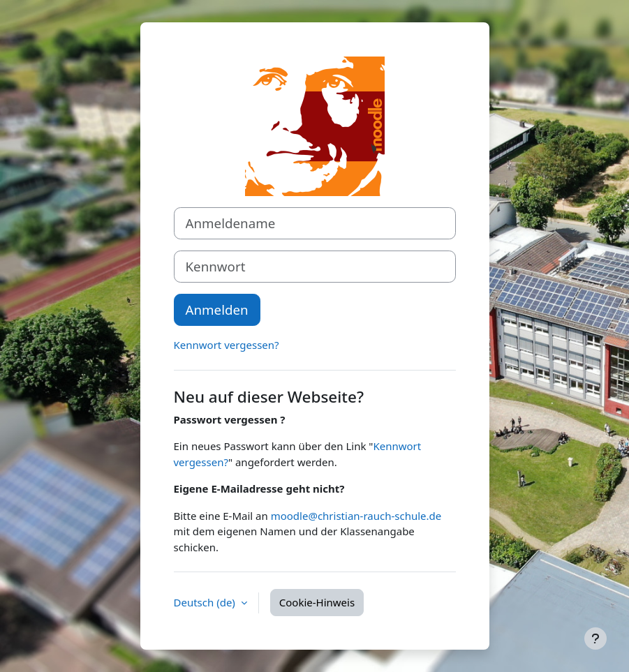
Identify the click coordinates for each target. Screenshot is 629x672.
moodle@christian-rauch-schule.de (356, 516)
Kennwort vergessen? (227, 345)
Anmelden (217, 309)
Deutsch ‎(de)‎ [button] (206, 602)
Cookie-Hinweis (317, 602)
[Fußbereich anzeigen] (595, 639)
